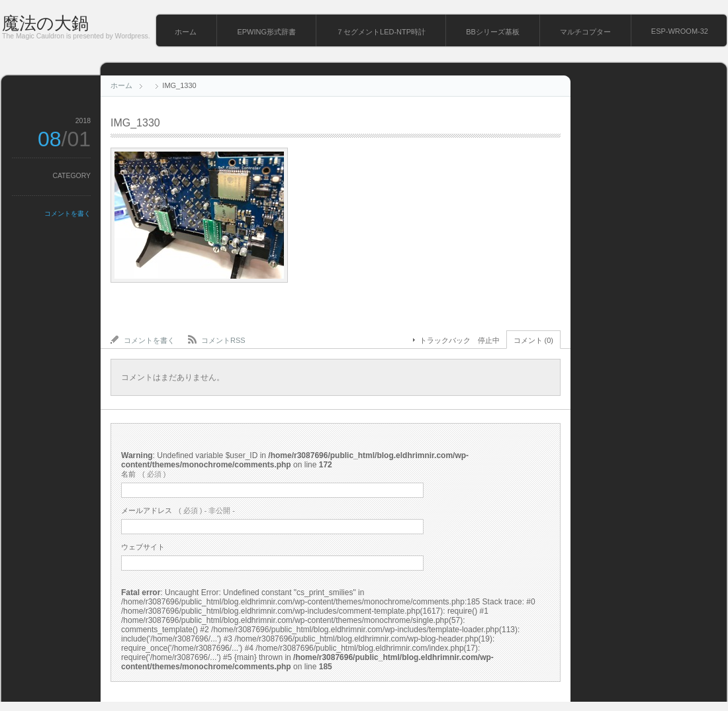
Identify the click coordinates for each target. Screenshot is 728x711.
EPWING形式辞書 (266, 32)
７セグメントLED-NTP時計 (381, 32)
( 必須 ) (143, 474)
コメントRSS (223, 340)
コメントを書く (68, 213)
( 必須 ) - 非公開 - (178, 510)
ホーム (186, 32)
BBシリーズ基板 (493, 32)
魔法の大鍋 (45, 23)
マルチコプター (585, 32)
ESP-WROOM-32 (680, 31)
